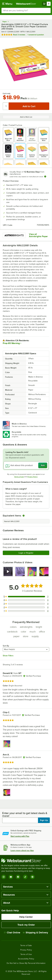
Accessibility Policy (26, 959)
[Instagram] (4, 877)
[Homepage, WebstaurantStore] (26, 4)
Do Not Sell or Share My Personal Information (26, 963)
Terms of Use (19, 477)
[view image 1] (7, 744)
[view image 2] (20, 572)
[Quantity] (6, 106)
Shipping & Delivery (35, 933)
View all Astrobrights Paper (38, 235)
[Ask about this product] (26, 465)
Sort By (6, 646)
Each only (7, 94)
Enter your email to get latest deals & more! (25, 814)
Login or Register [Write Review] (26, 553)
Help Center (26, 917)
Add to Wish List (26, 117)
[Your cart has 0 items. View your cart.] (46, 4)
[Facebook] (18, 877)
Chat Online (12, 933)
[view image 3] (32, 572)
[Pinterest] (32, 877)
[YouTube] (11, 877)
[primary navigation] (7, 4)
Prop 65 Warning (11, 343)
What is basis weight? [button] (16, 489)
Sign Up (44, 820)
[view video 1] (8, 572)
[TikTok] (25, 877)
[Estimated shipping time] (45, 176)
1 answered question (36, 35)
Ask (43, 465)
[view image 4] (44, 572)
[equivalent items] (24, 516)
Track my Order (26, 925)
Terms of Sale (26, 946)
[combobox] (26, 11)
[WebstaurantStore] (26, 861)
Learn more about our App (22, 850)
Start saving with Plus (20, 836)
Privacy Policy (33, 477)
